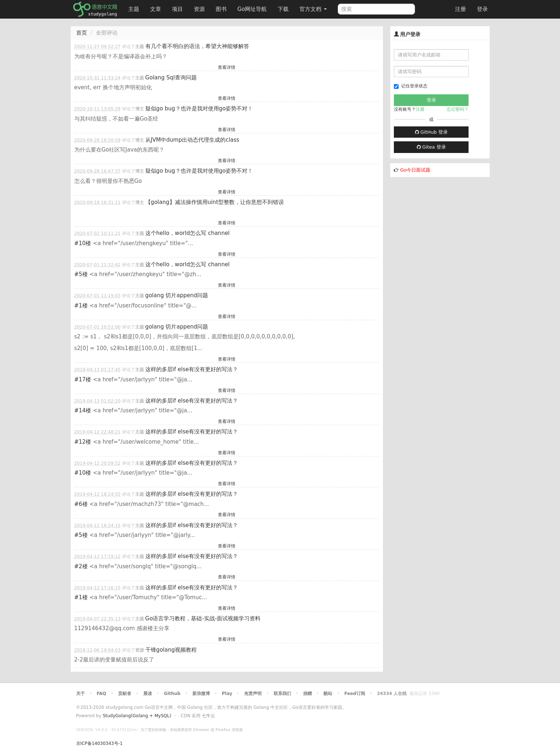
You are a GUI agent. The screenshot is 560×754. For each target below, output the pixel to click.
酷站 (328, 694)
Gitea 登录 (431, 147)
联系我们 (282, 694)
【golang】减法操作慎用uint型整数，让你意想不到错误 (215, 202)
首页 (82, 33)
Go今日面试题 (415, 170)
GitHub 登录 (431, 132)
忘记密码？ (458, 109)
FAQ (101, 694)
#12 (83, 442)
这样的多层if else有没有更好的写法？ (192, 369)
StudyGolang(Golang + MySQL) (137, 716)
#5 (81, 274)
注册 (461, 9)
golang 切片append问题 (177, 295)
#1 (81, 306)
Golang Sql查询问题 (171, 78)
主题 (134, 9)
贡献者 (125, 694)
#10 (83, 243)
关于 (81, 694)
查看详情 (227, 67)
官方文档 (313, 9)
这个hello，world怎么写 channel (188, 233)
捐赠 (308, 694)
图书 (221, 9)
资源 (199, 9)
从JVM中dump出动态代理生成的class (192, 140)
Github (172, 694)
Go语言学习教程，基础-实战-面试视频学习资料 (203, 618)
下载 (283, 9)
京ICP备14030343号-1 (99, 743)
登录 (482, 9)
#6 (81, 504)
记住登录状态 (411, 86)
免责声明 (253, 694)
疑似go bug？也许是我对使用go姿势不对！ (199, 109)
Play (227, 694)
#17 (83, 380)
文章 (156, 9)
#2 (81, 566)
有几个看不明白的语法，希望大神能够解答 (197, 46)
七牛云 (208, 716)
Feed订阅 (355, 694)
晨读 (148, 694)
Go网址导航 (253, 7)
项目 (177, 9)
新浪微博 (201, 694)
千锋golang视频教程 (171, 650)
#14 (83, 411)
